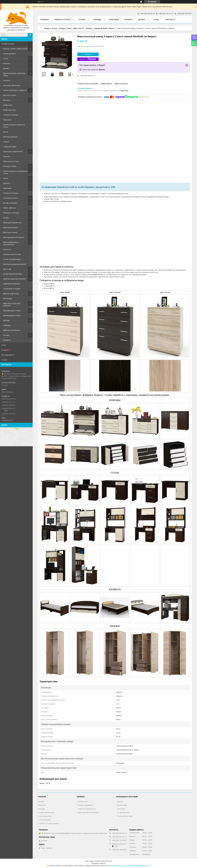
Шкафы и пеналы (10, 203)
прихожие (121, 809)
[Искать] (30, 35)
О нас (4, 345)
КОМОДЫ (7, 325)
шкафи (41, 801)
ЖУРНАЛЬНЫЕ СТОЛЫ (12, 316)
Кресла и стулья (9, 95)
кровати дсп (83, 801)
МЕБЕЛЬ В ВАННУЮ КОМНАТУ (15, 279)
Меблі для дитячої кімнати (14, 237)
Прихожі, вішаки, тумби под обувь (14, 74)
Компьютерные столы (12, 254)
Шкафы (6, 68)
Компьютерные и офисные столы (14, 126)
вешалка (42, 805)
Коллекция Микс (10, 54)
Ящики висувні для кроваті (88, 812)
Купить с (88, 59)
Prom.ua (109, 861)
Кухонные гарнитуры (12, 85)
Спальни (7, 80)
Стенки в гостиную (11, 115)
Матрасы (7, 100)
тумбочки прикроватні (87, 809)
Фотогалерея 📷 (8, 355)
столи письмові (45, 820)
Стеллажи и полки (10, 198)
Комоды (97, 20)
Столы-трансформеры (12, 259)
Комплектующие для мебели (15, 264)
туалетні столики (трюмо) (49, 823)
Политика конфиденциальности (139, 866)
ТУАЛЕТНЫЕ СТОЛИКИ (12, 289)
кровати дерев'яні (85, 805)
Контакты (170, 20)
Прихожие (7, 120)
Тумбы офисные (9, 208)
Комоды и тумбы (10, 166)
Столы (82, 20)
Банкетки (7, 249)
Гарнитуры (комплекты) (13, 151)
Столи (6, 58)
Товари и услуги (8, 44)
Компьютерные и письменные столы (15, 172)
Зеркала (7, 156)
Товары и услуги (62, 20)
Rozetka (6, 335)
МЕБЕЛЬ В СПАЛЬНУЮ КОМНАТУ (12, 305)
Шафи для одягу (9, 110)
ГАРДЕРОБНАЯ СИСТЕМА (13, 274)
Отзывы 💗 (6, 350)
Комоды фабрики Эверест (105, 28)
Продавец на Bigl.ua (98, 863)
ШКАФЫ (6, 320)
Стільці (6, 142)
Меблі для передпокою (12, 223)
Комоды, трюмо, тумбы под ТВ (15, 49)
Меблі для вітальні (10, 227)
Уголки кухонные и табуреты (15, 90)
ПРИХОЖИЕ (8, 299)
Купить (88, 54)
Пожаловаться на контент (118, 866)
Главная (44, 20)
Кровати (7, 63)
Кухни (6, 132)
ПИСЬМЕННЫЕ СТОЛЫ (12, 311)
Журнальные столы (11, 161)
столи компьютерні (46, 812)
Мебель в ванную (10, 137)
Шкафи (141, 20)
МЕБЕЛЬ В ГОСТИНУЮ (12, 330)
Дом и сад (7, 269)
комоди (42, 809)
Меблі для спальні (10, 232)
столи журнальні (45, 816)
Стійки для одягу (10, 147)
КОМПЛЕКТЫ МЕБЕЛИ (11, 284)
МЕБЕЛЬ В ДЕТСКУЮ (11, 294)
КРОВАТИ (7, 340)
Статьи (4, 360)
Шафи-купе (8, 105)
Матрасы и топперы (11, 213)
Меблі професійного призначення (11, 243)
